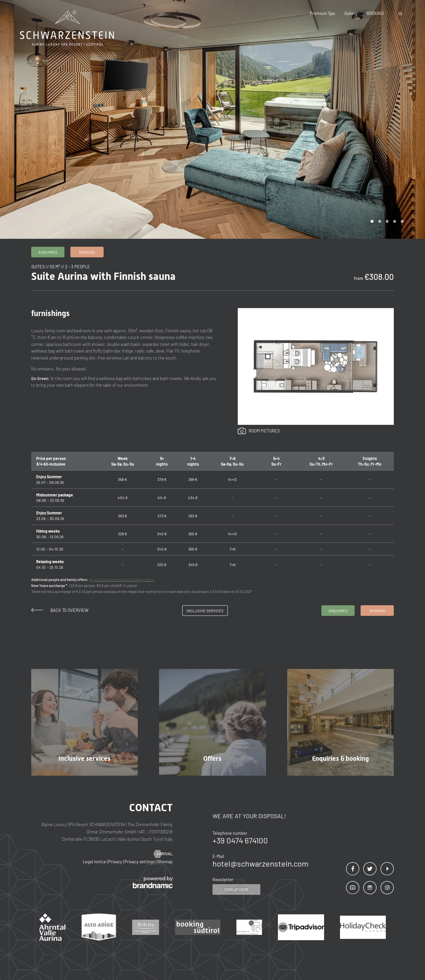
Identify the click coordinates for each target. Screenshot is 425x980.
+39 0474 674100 (240, 840)
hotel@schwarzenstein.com (260, 863)
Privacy (116, 862)
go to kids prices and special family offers (122, 580)
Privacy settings (140, 862)
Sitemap (165, 862)
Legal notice (95, 862)
